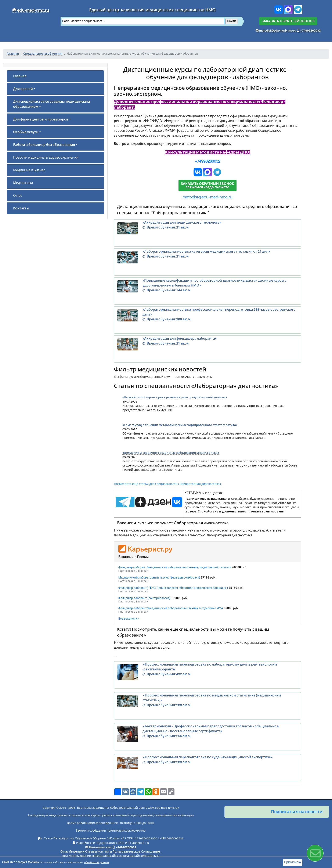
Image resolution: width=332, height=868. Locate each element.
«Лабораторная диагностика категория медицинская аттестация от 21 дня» (208, 257)
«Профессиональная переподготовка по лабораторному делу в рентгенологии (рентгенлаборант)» (208, 672)
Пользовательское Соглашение (136, 852)
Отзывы (91, 852)
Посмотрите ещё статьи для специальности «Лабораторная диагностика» (167, 484)
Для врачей (23, 89)
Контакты (21, 208)
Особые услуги (26, 132)
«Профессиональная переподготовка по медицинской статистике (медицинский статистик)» (208, 701)
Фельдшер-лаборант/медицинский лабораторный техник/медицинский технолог (175, 567)
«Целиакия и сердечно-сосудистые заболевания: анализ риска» (171, 453)
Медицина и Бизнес (29, 170)
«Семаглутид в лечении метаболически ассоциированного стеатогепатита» (180, 425)
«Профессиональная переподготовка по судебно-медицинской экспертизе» (208, 763)
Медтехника (23, 183)
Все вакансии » (129, 619)
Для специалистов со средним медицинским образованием (52, 104)
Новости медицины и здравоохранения (46, 158)
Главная (20, 76)
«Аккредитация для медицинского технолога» (208, 228)
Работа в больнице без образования (44, 145)
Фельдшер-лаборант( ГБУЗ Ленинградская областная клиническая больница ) (173, 588)
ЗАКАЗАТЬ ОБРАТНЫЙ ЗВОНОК (288, 21)
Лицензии (77, 852)
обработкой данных (97, 862)
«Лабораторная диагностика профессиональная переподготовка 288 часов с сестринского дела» (208, 315)
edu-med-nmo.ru (30, 10)
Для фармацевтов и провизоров (41, 119)
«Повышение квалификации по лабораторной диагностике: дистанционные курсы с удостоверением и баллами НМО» (208, 286)
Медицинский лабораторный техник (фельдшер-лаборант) (159, 577)
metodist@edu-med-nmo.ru (278, 31)
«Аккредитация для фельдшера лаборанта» (208, 344)
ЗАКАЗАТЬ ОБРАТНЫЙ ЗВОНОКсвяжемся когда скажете (207, 186)
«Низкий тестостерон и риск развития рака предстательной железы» (175, 397)
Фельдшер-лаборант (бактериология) (144, 598)
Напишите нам (100, 847)
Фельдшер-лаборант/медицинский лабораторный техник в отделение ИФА (171, 608)
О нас (18, 196)
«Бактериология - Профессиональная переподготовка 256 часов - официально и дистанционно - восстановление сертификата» (208, 734)
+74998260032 (310, 31)
